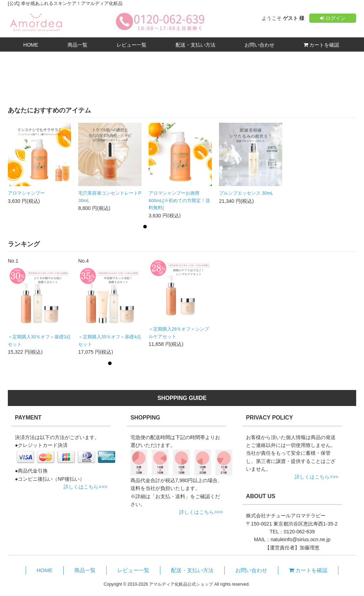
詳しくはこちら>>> (85, 487)
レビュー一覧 (132, 45)
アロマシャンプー (26, 193)
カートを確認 (322, 45)
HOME (31, 45)
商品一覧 (77, 45)
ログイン (333, 18)
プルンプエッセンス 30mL (246, 193)
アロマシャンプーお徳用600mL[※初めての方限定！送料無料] (179, 200)
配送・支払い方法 (196, 45)
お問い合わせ (259, 45)
